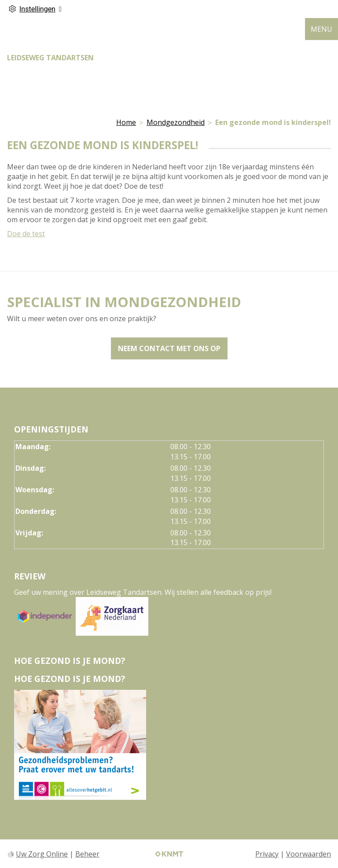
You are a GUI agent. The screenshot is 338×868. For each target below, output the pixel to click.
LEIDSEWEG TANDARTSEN (50, 58)
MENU (321, 29)
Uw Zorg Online (42, 854)
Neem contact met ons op (169, 348)
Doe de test (26, 234)
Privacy (267, 854)
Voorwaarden (309, 854)
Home (126, 122)
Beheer (87, 854)
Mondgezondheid (176, 122)
